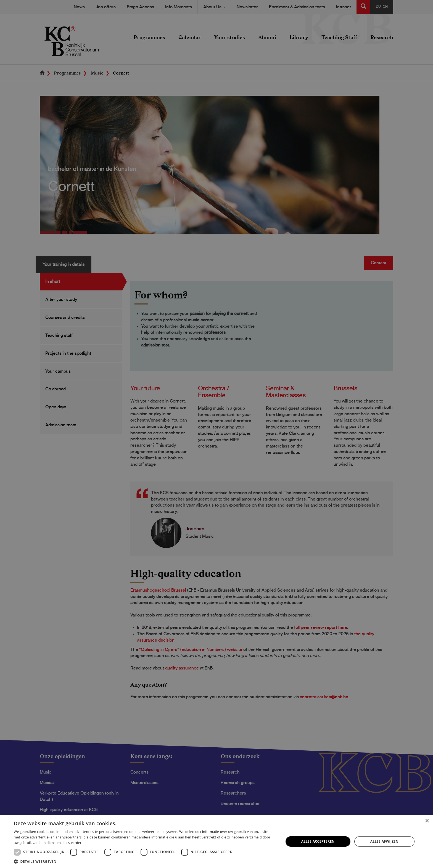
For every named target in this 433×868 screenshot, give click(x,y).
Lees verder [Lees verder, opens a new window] (72, 843)
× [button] (427, 821)
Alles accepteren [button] (318, 841)
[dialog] (216, 434)
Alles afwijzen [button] (384, 841)
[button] (145, 861)
